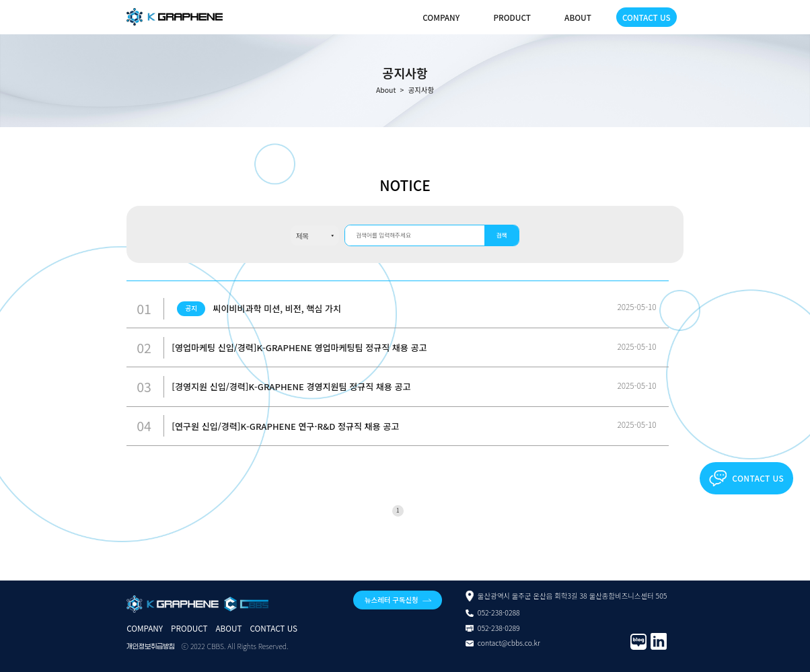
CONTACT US (647, 17)
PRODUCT (512, 17)
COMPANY (441, 17)
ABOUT (578, 17)
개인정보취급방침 (151, 646)
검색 (502, 235)
